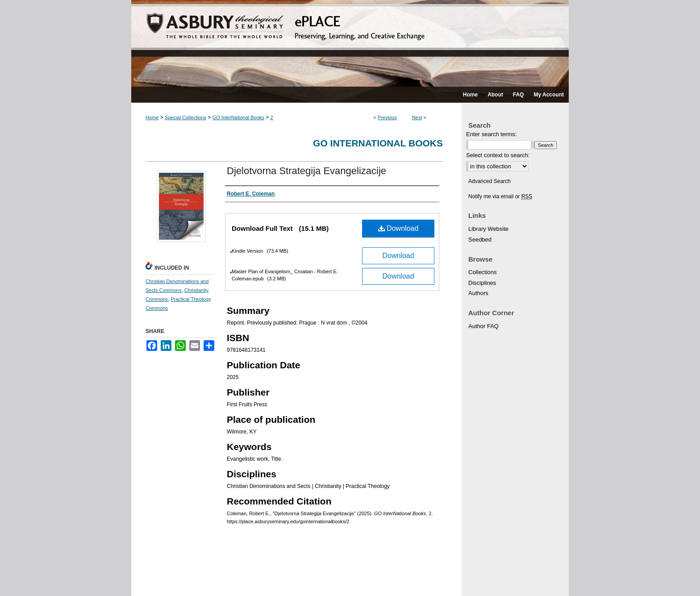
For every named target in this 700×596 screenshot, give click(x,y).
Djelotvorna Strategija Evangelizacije (306, 171)
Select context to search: (498, 155)
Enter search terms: (491, 134)
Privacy (330, 579)
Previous (387, 117)
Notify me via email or (500, 196)
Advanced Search (490, 181)
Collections (483, 272)
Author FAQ (483, 326)
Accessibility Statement (287, 579)
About (179, 579)
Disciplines (482, 283)
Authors (478, 293)
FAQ (203, 579)
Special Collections (185, 117)
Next (417, 117)
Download (398, 228)
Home (152, 117)
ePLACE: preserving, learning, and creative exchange (350, 43)
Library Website (488, 229)
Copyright (355, 579)
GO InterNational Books (238, 117)
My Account (234, 579)
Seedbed (480, 240)
